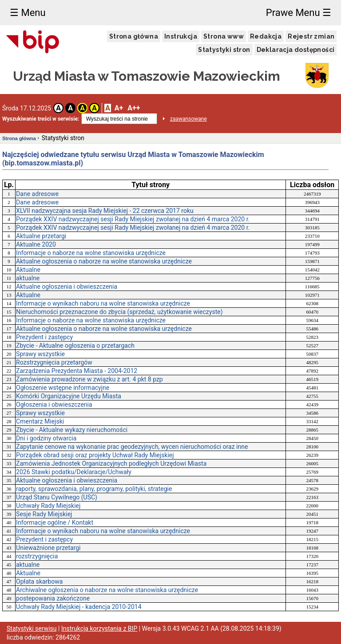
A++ (134, 108)
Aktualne (28, 270)
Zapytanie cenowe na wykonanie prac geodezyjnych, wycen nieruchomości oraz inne (132, 447)
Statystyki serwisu (32, 628)
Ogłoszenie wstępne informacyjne (63, 388)
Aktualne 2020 (36, 244)
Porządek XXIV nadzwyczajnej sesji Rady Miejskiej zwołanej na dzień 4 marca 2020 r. (133, 219)
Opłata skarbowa (39, 581)
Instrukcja (181, 36)
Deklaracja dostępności (296, 50)
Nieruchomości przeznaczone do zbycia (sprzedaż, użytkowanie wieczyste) (119, 312)
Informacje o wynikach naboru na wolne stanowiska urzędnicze (103, 303)
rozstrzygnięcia (37, 556)
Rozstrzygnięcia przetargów (54, 362)
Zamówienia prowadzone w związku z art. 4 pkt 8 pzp (89, 379)
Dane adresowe (37, 194)
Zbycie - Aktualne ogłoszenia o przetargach (75, 346)
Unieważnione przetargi (48, 548)
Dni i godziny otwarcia (46, 438)
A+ (119, 108)
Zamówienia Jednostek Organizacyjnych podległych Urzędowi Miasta (111, 463)
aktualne (28, 278)
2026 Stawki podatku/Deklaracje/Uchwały (74, 472)
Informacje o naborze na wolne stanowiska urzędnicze (91, 253)
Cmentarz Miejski (40, 421)
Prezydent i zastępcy (44, 337)
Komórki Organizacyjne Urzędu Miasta (69, 396)
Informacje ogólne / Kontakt (55, 522)
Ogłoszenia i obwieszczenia (54, 404)
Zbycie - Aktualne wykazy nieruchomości (72, 430)
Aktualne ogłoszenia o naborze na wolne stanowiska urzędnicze (104, 261)
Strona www (224, 36)
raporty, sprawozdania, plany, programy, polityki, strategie (94, 489)
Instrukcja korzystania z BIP (99, 628)
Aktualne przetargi (41, 236)
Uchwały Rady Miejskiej (48, 506)
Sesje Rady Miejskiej (44, 514)
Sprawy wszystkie (40, 354)
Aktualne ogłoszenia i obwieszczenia (67, 287)
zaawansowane (188, 119)
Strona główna (134, 36)
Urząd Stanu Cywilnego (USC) (57, 497)
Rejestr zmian (311, 36)
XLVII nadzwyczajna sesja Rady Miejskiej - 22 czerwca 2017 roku (105, 211)
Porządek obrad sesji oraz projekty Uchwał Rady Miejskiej (95, 455)
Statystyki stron (224, 50)
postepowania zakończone (53, 598)
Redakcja (266, 36)
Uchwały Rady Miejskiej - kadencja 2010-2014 (79, 607)
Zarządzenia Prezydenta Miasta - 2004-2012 (77, 371)
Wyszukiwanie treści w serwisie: (41, 119)
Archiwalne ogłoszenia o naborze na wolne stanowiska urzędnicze (107, 590)
